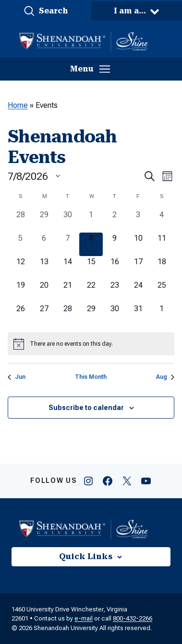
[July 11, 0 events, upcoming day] (162, 244)
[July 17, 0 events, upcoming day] (138, 268)
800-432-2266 (133, 618)
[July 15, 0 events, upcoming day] (91, 268)
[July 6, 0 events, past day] (44, 244)
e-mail (84, 618)
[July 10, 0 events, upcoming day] (138, 244)
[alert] (91, 344)
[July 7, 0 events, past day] (67, 244)
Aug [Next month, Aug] (165, 377)
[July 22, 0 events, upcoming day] (91, 291)
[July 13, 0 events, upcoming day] (44, 268)
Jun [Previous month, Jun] (17, 377)
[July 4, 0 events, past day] (162, 221)
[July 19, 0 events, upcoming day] (20, 291)
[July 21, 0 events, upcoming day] (67, 291)
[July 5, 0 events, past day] (20, 244)
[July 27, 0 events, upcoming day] (44, 315)
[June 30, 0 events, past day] (67, 221)
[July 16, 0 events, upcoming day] (115, 268)
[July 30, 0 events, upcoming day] (115, 315)
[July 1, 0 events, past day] (91, 221)
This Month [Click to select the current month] (91, 377)
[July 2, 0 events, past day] (115, 221)
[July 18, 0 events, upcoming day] (162, 268)
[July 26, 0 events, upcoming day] (20, 315)
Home (18, 105)
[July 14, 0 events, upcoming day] (67, 268)
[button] (46, 11)
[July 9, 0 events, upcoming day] (115, 244)
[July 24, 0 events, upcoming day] (138, 291)
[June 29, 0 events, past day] (44, 221)
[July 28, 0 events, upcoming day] (67, 315)
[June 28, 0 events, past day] (20, 221)
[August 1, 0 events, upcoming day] (162, 315)
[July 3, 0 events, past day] (138, 221)
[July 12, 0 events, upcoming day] (20, 268)
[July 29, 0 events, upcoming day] (91, 315)
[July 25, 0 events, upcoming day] (162, 291)
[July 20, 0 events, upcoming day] (44, 291)
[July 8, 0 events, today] (91, 244)
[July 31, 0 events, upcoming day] (138, 315)
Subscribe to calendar (86, 408)
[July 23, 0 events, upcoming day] (115, 291)
